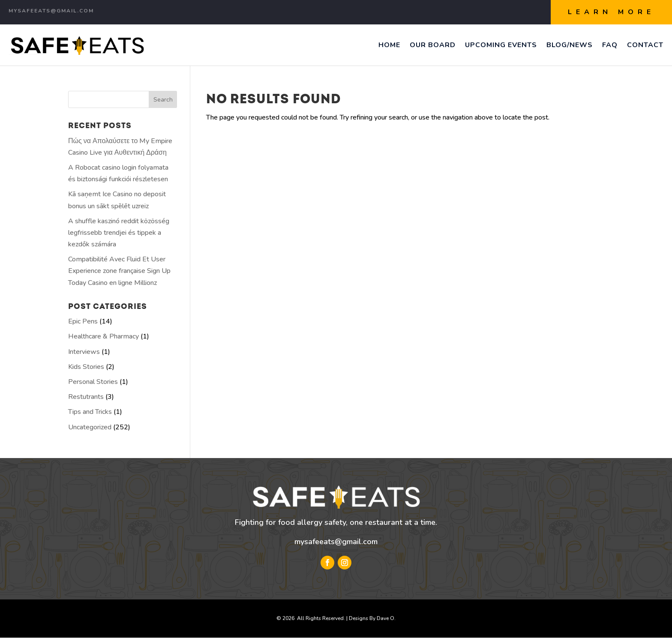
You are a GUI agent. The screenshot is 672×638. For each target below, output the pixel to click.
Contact (645, 45)
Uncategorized (90, 427)
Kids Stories (86, 367)
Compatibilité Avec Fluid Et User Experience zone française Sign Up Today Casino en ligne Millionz (119, 271)
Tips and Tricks (90, 412)
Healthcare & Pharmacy (103, 336)
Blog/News (570, 45)
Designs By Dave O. (372, 618)
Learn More (611, 12)
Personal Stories (93, 382)
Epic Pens (83, 321)
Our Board (433, 45)
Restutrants (86, 397)
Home (389, 45)
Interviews (84, 352)
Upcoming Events (501, 45)
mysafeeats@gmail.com (336, 542)
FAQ (610, 45)
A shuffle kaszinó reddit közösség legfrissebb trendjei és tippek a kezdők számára (119, 233)
